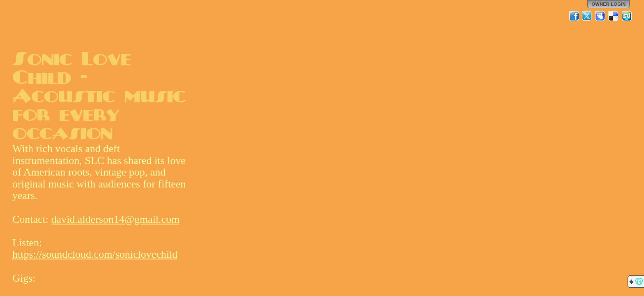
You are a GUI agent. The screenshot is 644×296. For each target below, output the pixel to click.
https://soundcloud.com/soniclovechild (95, 254)
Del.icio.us (614, 16)
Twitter (587, 16)
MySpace (600, 16)
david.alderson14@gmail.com (116, 219)
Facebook (574, 16)
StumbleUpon (627, 16)
